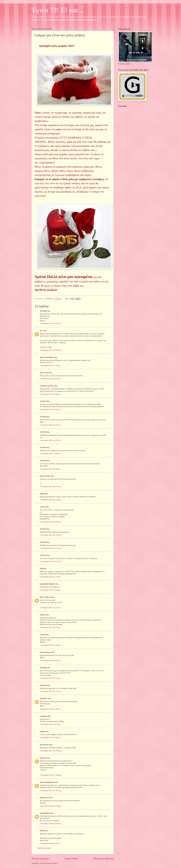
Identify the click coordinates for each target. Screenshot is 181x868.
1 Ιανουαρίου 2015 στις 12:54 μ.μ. (51, 535)
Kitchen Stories (45, 476)
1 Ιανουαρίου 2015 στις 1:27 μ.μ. (50, 577)
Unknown (43, 758)
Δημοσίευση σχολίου (44, 848)
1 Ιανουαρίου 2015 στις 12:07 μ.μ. (51, 522)
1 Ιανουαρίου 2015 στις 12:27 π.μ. (51, 324)
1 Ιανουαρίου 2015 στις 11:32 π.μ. (51, 487)
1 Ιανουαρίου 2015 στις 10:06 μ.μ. (51, 751)
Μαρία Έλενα (44, 798)
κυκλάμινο (43, 716)
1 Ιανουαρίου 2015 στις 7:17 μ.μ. (50, 691)
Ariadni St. (44, 699)
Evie (41, 331)
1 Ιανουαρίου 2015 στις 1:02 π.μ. (50, 366)
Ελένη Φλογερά (45, 652)
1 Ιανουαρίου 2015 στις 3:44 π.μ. (50, 394)
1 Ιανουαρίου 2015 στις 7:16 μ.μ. (50, 678)
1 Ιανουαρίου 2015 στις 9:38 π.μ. (50, 454)
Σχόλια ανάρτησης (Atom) (49, 863)
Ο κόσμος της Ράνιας (47, 386)
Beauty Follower (45, 597)
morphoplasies (45, 813)
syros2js (43, 507)
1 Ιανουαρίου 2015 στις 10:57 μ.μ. (51, 791)
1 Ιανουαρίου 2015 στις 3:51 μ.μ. (50, 608)
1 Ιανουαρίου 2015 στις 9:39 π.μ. (50, 469)
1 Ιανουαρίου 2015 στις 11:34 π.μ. (51, 500)
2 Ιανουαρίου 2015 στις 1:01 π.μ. (50, 843)
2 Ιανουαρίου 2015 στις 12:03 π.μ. (51, 824)
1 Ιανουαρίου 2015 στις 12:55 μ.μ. (51, 548)
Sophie (42, 494)
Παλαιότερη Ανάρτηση (103, 858)
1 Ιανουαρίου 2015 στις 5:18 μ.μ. (50, 645)
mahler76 (43, 685)
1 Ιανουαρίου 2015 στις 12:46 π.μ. (51, 350)
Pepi (41, 569)
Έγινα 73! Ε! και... (57, 10)
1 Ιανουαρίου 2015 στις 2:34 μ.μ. (50, 590)
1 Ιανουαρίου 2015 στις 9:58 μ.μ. (50, 738)
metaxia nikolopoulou (47, 782)
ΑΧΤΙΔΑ (43, 401)
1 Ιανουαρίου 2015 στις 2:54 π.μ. (50, 379)
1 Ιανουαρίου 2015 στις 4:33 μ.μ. (50, 627)
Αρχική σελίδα (71, 858)
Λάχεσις (43, 615)
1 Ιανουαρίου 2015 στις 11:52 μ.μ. (51, 806)
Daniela (42, 732)
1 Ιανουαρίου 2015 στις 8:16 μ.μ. (50, 724)
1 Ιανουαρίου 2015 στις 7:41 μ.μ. (50, 709)
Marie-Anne (44, 373)
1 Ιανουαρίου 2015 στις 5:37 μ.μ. (50, 661)
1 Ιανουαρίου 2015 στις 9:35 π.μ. (50, 410)
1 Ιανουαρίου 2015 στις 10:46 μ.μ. (51, 775)
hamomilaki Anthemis (47, 584)
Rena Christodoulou (47, 357)
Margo (42, 831)
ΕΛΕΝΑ (43, 635)
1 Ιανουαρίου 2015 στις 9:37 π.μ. (50, 425)
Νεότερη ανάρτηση (40, 858)
